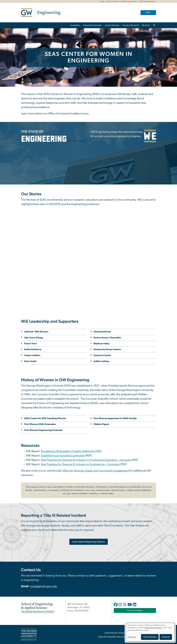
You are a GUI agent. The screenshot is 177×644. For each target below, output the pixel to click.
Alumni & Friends (113, 1)
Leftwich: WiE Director (36, 332)
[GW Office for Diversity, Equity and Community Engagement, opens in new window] (93, 471)
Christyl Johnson (102, 332)
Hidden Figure (101, 424)
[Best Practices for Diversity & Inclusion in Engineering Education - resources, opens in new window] (86, 460)
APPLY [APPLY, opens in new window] (148, 13)
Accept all (166, 637)
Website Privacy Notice (153, 628)
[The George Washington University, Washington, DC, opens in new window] (29, 635)
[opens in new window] (116, 606)
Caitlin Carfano (101, 361)
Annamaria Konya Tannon (107, 349)
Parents (102, 1)
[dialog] (150, 632)
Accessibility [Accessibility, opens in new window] (111, 637)
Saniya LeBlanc (32, 355)
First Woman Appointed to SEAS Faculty (115, 418)
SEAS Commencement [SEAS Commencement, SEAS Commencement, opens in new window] (147, 1)
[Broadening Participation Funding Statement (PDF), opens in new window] (71, 452)
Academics (75, 25)
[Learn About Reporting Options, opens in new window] (89, 542)
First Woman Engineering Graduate (43, 430)
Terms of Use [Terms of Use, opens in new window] (121, 637)
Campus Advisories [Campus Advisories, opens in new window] (111, 633)
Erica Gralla (30, 361)
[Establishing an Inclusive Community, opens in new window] (63, 456)
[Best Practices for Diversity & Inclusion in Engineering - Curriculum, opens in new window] (80, 465)
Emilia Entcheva (33, 349)
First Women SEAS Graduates (40, 424)
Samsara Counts (102, 355)
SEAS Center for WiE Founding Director (45, 418)
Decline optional (150, 637)
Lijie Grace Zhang (34, 338)
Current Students (112, 25)
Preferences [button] (132, 637)
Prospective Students (92, 25)
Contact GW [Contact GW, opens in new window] (102, 637)
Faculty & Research (131, 25)
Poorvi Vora (30, 344)
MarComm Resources (129, 1)
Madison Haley (102, 344)
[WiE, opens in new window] (150, 136)
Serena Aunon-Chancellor (107, 338)
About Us (146, 25)
